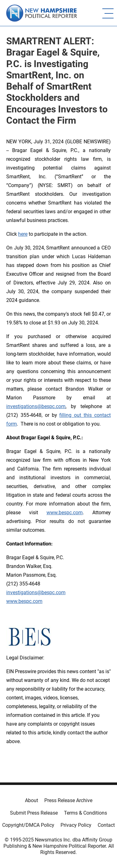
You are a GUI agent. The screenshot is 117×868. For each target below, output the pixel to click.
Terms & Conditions (85, 813)
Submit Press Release (34, 813)
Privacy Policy (76, 825)
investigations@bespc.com (36, 406)
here (23, 234)
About (32, 800)
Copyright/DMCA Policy (28, 825)
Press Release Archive (68, 800)
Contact (106, 825)
